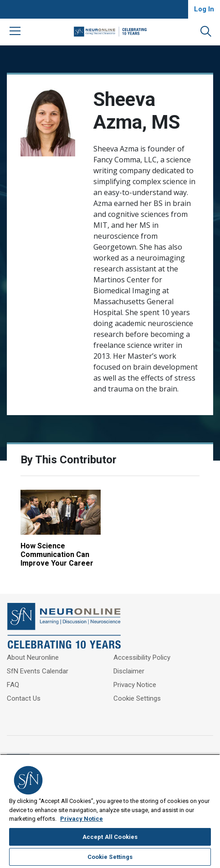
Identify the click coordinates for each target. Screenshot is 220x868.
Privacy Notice (135, 685)
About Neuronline (33, 657)
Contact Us (24, 698)
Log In (204, 9)
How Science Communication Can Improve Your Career (57, 554)
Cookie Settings (137, 698)
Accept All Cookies (110, 837)
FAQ (13, 685)
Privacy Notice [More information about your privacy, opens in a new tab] (82, 819)
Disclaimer (129, 671)
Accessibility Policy (142, 657)
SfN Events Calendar (38, 671)
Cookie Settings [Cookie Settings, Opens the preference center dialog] (110, 857)
